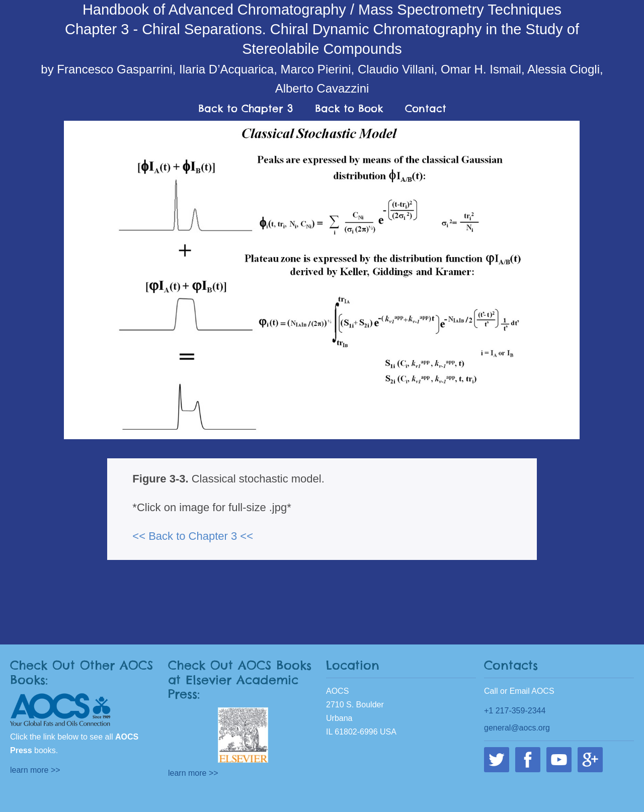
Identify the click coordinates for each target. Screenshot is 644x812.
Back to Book (349, 108)
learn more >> (35, 770)
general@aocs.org (517, 728)
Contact (426, 108)
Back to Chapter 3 (246, 108)
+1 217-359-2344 (515, 711)
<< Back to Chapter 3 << (193, 536)
